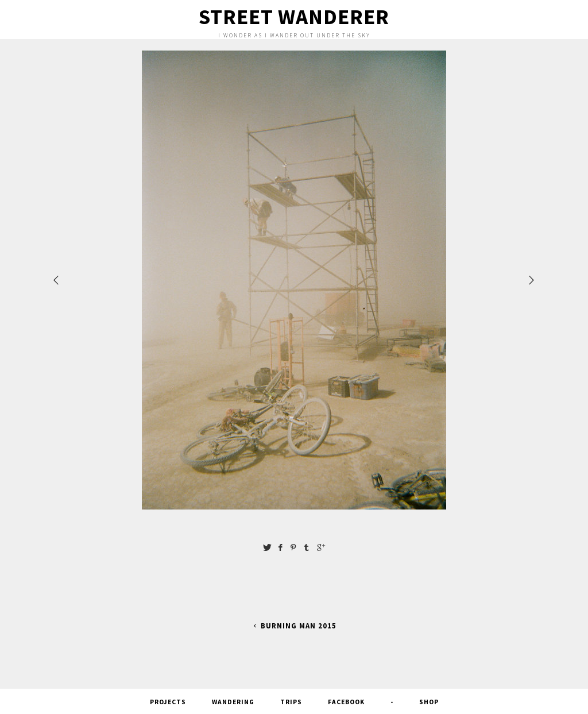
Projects (168, 702)
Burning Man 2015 (294, 626)
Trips (291, 702)
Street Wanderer (294, 17)
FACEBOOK (346, 702)
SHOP (429, 702)
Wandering (233, 702)
